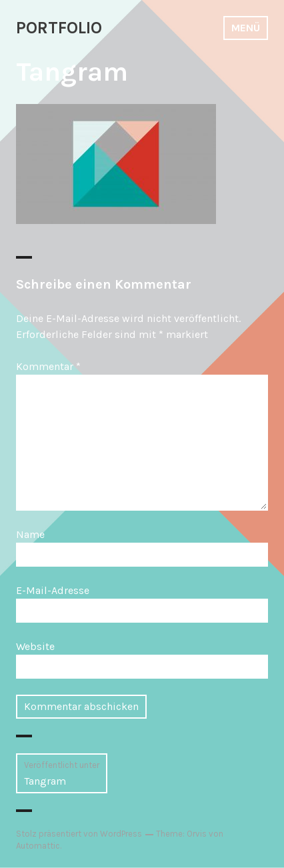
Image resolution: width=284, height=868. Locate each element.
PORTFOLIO (59, 28)
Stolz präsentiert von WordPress (79, 834)
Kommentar (48, 366)
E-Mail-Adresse (53, 590)
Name (30, 534)
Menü (246, 28)
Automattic (38, 846)
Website (35, 646)
